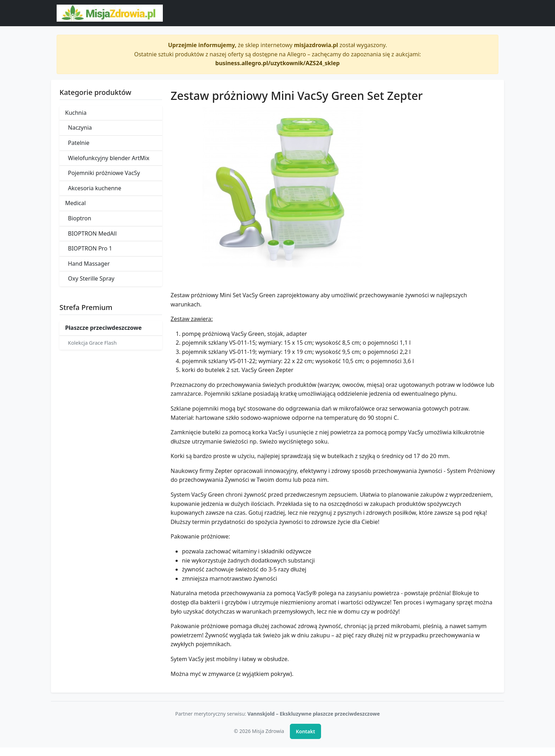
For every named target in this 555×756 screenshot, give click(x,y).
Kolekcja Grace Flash (92, 343)
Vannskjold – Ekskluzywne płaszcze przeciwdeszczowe (314, 714)
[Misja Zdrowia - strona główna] (110, 13)
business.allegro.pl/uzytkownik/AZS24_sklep (277, 63)
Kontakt (305, 731)
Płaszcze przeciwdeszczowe (103, 328)
